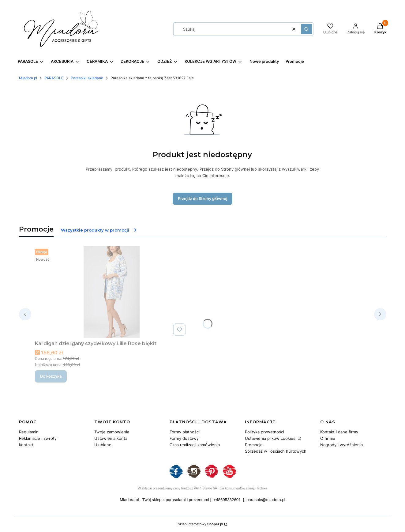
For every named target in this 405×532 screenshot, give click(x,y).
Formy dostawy (184, 438)
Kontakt (26, 445)
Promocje (254, 445)
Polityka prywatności (264, 432)
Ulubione (103, 445)
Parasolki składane (87, 78)
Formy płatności (185, 432)
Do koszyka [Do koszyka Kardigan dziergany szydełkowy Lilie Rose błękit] (51, 376)
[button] (306, 29)
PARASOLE (54, 78)
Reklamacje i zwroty (38, 438)
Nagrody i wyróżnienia (341, 445)
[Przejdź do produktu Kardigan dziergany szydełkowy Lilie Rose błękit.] (111, 292)
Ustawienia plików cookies (271, 438)
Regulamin (29, 432)
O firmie (328, 438)
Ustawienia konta (111, 438)
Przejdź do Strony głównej (202, 198)
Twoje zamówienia (112, 432)
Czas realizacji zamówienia (195, 445)
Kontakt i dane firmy (339, 432)
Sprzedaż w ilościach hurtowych (276, 451)
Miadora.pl (28, 78)
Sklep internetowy (201, 524)
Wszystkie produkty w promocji (99, 230)
